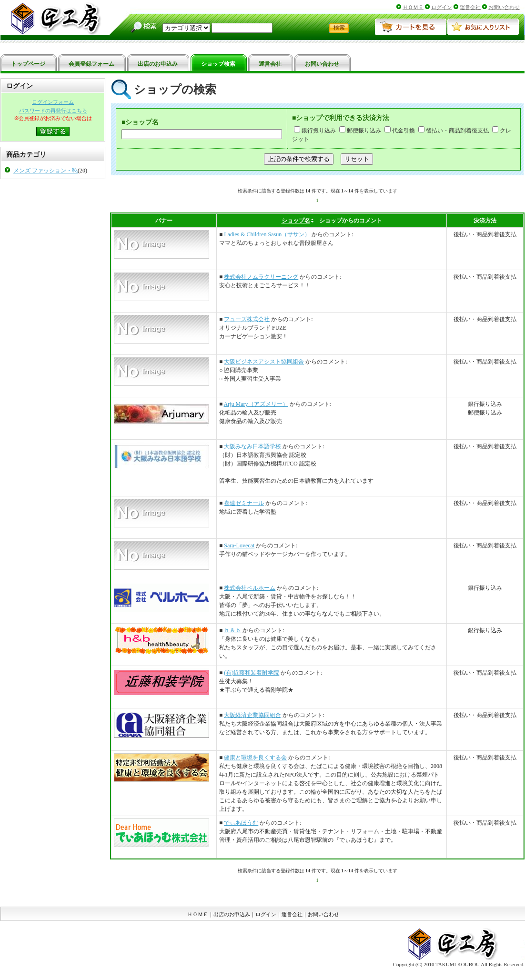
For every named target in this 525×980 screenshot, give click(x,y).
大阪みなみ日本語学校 (252, 446)
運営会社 (470, 7)
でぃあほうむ (241, 823)
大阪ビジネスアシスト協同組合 (264, 362)
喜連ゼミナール (244, 503)
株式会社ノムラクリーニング (261, 277)
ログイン (442, 7)
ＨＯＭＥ (413, 7)
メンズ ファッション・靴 (45, 171)
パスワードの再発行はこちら (53, 111)
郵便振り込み (360, 131)
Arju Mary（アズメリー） (256, 404)
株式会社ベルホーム (250, 588)
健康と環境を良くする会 (255, 758)
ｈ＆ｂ (232, 630)
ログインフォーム (53, 102)
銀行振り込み (315, 131)
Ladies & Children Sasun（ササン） (267, 234)
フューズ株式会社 (247, 319)
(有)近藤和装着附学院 (252, 673)
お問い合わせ (504, 7)
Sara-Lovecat (239, 546)
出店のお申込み (232, 914)
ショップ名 (296, 221)
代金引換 (400, 131)
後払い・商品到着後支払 (454, 131)
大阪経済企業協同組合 (252, 715)
